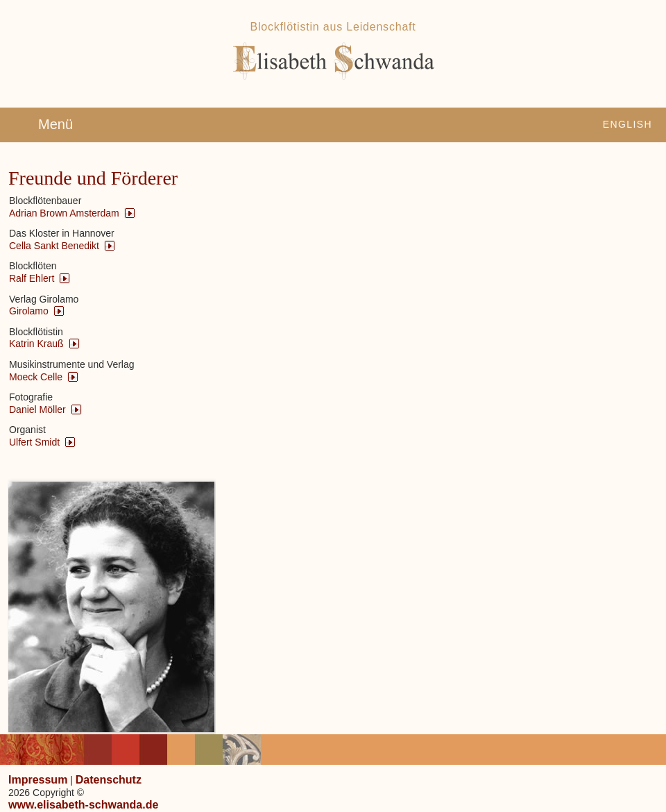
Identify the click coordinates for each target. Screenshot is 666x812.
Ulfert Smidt (34, 442)
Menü (55, 124)
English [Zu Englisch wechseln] (627, 124)
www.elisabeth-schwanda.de (83, 805)
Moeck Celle (36, 377)
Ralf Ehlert (32, 278)
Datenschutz (109, 780)
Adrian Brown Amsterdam (64, 213)
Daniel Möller (37, 409)
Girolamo (29, 311)
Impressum (38, 780)
